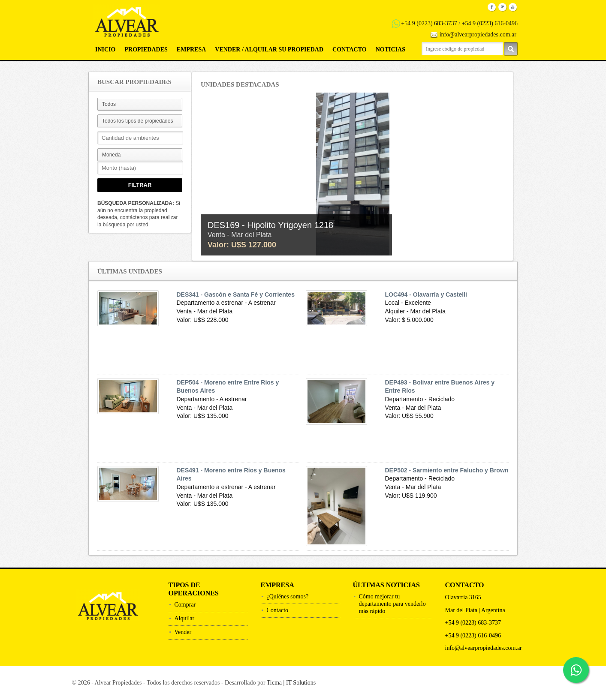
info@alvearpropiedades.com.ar (478, 35)
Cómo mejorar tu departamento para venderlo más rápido (392, 604)
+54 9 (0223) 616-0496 (490, 23)
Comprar (185, 605)
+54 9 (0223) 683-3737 (429, 23)
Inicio (105, 50)
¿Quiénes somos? (288, 596)
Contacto (350, 50)
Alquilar (185, 618)
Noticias (390, 50)
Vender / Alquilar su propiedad (269, 50)
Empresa (191, 50)
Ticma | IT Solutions (291, 683)
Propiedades (146, 50)
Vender (183, 632)
